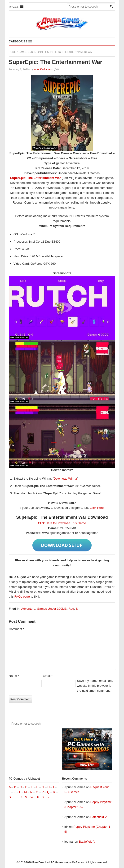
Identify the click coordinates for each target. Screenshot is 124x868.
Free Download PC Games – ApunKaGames (59, 862)
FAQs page (22, 597)
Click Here (97, 508)
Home (12, 52)
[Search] (111, 6)
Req (71, 609)
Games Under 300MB (32, 52)
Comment (16, 629)
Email (48, 676)
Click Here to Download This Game (62, 523)
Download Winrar (66, 479)
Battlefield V (99, 817)
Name (14, 676)
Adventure (28, 609)
